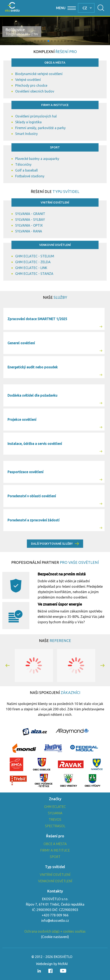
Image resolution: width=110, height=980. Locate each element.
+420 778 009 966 (55, 915)
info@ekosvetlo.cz (55, 921)
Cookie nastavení (55, 937)
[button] (35, 41)
